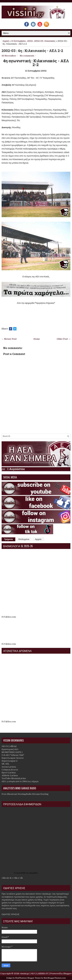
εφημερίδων (33, 873)
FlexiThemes (21, 978)
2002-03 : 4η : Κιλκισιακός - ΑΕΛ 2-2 (32, 51)
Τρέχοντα (8, 539)
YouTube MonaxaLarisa (14, 778)
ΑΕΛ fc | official (9, 746)
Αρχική (6, 41)
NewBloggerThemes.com (55, 978)
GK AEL (5, 764)
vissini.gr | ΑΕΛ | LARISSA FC (34, 974)
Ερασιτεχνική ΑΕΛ (10, 749)
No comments (27, 56)
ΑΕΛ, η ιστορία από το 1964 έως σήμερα (20, 781)
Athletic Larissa (10, 775)
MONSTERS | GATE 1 (12, 752)
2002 (30, 41)
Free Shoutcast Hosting (14, 794)
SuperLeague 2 (10, 761)
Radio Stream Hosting (37, 794)
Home (37, 339)
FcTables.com (9, 617)
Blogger (67, 974)
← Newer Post (9, 339)
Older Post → (64, 339)
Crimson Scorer (10, 770)
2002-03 (39, 41)
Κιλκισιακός (50, 41)
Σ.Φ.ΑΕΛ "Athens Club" (13, 755)
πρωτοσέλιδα (21, 873)
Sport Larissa (9, 773)
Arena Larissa (9, 767)
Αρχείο (38, 539)
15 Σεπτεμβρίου (19, 41)
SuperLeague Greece (13, 758)
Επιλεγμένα (24, 539)
